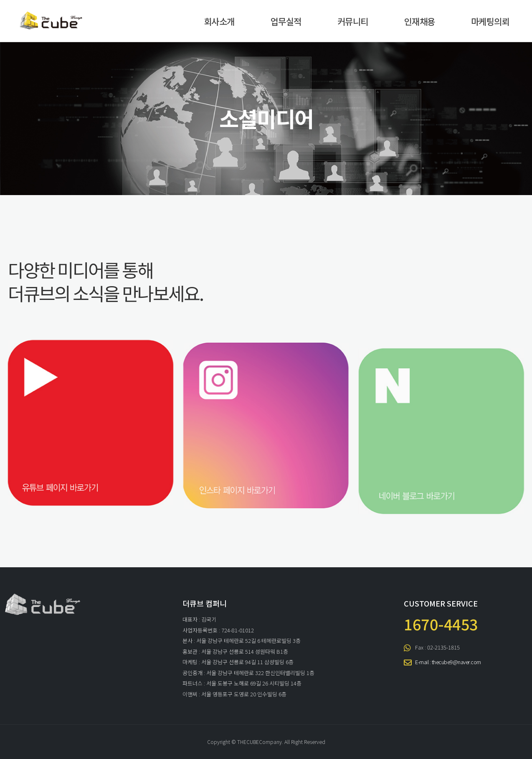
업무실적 (286, 21)
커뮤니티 (353, 21)
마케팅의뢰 (490, 21)
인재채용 (420, 21)
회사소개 (219, 21)
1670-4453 (441, 624)
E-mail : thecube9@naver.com (448, 662)
